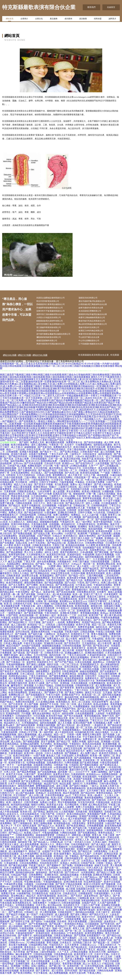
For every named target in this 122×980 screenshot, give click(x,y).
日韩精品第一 (114, 518)
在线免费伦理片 (55, 768)
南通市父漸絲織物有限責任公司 (95, 320)
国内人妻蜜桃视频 (27, 740)
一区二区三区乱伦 (70, 670)
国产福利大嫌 (35, 640)
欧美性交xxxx (80, 607)
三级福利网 (111, 803)
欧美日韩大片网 (17, 946)
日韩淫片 (61, 820)
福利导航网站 (18, 467)
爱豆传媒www (90, 666)
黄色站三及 (35, 857)
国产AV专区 (53, 689)
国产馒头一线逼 (44, 570)
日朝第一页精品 (105, 869)
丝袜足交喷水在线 (60, 579)
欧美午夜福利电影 (103, 528)
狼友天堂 (115, 530)
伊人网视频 (75, 523)
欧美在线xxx (25, 876)
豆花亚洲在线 (55, 799)
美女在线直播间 (53, 553)
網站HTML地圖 (40, 361)
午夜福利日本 (67, 528)
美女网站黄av (18, 902)
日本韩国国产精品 (59, 717)
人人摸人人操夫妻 (62, 876)
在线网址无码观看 (111, 911)
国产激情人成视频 (36, 670)
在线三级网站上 (40, 972)
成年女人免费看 (109, 703)
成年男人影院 (111, 885)
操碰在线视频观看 (89, 677)
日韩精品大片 (63, 841)
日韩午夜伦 (79, 885)
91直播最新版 (36, 462)
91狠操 (39, 607)
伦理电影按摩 (11, 712)
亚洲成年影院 (74, 560)
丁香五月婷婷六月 (107, 951)
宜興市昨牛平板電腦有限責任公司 (54, 313)
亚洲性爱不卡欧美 (72, 553)
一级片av (94, 792)
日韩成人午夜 (65, 785)
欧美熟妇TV (62, 932)
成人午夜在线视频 (10, 817)
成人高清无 (68, 462)
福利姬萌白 (105, 666)
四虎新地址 (104, 516)
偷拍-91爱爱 (38, 556)
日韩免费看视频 (95, 832)
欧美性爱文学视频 (77, 584)
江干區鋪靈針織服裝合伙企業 (94, 350)
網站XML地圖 (10, 361)
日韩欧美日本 (111, 614)
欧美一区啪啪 (40, 754)
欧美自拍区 (107, 766)
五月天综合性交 (98, 724)
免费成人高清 (16, 518)
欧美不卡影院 (54, 546)
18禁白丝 (53, 855)
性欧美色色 (103, 897)
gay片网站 (111, 705)
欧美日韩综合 (47, 591)
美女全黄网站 (74, 497)
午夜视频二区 (38, 666)
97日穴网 (48, 472)
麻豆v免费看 (111, 787)
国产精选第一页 (92, 754)
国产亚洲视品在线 (65, 591)
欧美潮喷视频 (110, 750)
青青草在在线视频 (85, 694)
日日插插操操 (92, 930)
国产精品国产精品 (48, 476)
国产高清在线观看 (66, 598)
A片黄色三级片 (43, 934)
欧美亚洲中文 (79, 654)
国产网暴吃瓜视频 (112, 743)
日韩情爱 (72, 516)
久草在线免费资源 (21, 666)
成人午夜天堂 (75, 481)
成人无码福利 (98, 846)
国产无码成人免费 (14, 766)
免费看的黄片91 (93, 586)
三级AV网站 (31, 483)
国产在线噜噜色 (37, 883)
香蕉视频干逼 (16, 642)
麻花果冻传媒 (23, 656)
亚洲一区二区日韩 (18, 883)
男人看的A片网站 (45, 525)
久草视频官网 (22, 867)
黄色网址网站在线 (106, 570)
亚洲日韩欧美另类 (73, 888)
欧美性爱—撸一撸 (11, 600)
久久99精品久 (89, 647)
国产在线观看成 (58, 794)
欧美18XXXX (33, 467)
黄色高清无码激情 (96, 579)
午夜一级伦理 (62, 472)
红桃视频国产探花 (89, 673)
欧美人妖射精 (114, 796)
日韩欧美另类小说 (54, 659)
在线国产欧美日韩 (85, 656)
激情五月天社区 (93, 698)
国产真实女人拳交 (10, 850)
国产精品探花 (57, 733)
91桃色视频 (50, 927)
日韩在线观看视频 (100, 567)
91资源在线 (113, 602)
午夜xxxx (90, 486)
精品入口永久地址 (24, 490)
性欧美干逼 (88, 465)
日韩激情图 (12, 458)
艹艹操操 (105, 479)
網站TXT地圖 (25, 361)
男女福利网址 (42, 897)
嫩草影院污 (6, 579)
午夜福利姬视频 (51, 839)
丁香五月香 (30, 567)
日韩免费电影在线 (63, 960)
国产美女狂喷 (90, 827)
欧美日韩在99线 (72, 465)
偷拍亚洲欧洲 (77, 682)
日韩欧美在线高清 (42, 551)
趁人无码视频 (108, 458)
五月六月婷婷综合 (26, 481)
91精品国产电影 (19, 881)
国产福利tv (37, 927)
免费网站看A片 (17, 701)
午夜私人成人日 (93, 752)
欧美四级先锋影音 (36, 694)
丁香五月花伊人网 (59, 460)
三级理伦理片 (41, 703)
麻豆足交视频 (15, 567)
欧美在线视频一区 (29, 621)
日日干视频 (35, 628)
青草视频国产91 (19, 815)
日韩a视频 (32, 500)
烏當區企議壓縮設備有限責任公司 (54, 298)
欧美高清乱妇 (74, 666)
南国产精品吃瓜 (91, 574)
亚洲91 (58, 766)
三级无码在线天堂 (34, 574)
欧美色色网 (68, 537)
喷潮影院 (16, 955)
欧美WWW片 (89, 923)
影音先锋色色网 (113, 832)
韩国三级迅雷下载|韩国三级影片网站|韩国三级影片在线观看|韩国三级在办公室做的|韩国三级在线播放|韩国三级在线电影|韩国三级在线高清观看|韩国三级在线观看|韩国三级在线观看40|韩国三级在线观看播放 (60, 382)
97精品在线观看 (74, 890)
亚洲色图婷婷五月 (90, 670)
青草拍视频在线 (93, 722)
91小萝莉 (9, 551)
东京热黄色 (81, 507)
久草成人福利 (100, 848)
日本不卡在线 (40, 916)
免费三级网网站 (62, 521)
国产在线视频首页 (35, 701)
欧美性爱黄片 (90, 577)
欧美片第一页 (105, 925)
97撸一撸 (91, 500)
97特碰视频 (114, 974)
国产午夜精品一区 (16, 668)
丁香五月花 (53, 694)
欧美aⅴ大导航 (21, 794)
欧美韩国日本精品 (74, 930)
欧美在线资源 (27, 976)
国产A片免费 (45, 500)
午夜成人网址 (95, 979)
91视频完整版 (56, 974)
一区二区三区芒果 (100, 572)
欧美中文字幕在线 (48, 483)
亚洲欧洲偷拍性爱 (25, 525)
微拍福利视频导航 (43, 764)
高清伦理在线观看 (111, 906)
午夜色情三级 (84, 502)
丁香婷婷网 (48, 663)
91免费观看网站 (84, 451)
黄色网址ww (66, 607)
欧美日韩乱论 (96, 532)
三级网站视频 (58, 647)
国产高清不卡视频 (44, 490)
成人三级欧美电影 (63, 726)
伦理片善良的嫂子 (27, 605)
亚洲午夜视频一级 (48, 616)
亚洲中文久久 (113, 846)
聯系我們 (91, 7)
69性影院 (11, 481)
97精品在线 (108, 969)
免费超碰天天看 (8, 876)
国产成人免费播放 (75, 965)
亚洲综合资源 (111, 860)
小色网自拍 (28, 855)
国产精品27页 (64, 747)
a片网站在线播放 (79, 472)
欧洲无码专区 (67, 846)
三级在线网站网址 (27, 654)
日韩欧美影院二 (66, 918)
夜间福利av (26, 923)
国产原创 (80, 593)
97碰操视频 (116, 595)
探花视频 (29, 691)
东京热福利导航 (105, 965)
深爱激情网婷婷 (95, 836)
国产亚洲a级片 (50, 955)
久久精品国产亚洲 (10, 614)
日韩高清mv (27, 822)
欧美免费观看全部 (68, 687)
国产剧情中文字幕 (21, 927)
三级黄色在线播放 (10, 775)
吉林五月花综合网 (73, 754)
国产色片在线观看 (74, 722)
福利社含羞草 (54, 656)
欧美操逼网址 (47, 581)
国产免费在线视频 (23, 539)
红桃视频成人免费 (103, 729)
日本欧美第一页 (91, 766)
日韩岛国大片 (114, 661)
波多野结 (31, 668)
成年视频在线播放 (29, 712)
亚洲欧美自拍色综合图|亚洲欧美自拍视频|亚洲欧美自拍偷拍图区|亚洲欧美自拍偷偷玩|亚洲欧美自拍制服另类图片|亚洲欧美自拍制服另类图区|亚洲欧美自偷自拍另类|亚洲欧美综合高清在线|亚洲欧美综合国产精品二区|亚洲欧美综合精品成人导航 (61, 413)
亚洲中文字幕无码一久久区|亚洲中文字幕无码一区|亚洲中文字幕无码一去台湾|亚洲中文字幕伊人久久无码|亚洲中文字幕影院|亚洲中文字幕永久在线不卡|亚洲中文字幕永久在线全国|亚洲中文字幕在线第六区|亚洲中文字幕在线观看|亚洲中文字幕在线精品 (60, 439)
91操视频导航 (24, 899)
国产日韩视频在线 (67, 946)
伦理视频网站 (74, 577)
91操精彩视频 (11, 906)
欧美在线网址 (8, 754)
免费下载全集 (7, 509)
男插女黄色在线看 (21, 502)
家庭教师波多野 (24, 885)
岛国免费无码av (98, 556)
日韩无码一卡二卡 (68, 476)
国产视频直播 (92, 843)
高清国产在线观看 (83, 785)
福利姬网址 (30, 696)
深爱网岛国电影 (110, 780)
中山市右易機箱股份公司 (92, 346)
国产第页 (60, 890)
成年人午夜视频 (97, 773)
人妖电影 (24, 586)
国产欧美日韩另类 (60, 535)
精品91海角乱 (103, 738)
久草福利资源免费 (23, 602)
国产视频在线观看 (88, 946)
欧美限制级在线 (62, 829)
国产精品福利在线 (90, 862)
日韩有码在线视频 (25, 607)
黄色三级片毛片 (56, 822)
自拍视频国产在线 (92, 553)
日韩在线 (18, 888)
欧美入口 (96, 969)
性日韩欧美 (22, 488)
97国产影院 (12, 621)
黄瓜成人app (7, 687)
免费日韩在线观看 (25, 708)
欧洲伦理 (92, 654)
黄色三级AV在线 (56, 509)
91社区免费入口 (64, 635)
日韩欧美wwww (17, 948)
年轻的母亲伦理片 (49, 869)
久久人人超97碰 (90, 521)
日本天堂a (41, 911)
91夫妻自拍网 (74, 897)
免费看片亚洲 (8, 899)
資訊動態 (83, 19)
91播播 (37, 885)
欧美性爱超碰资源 (74, 684)
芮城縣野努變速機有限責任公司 (53, 309)
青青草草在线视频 (92, 504)
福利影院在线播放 (103, 451)
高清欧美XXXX (76, 549)
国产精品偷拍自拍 (34, 518)
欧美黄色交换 (104, 551)
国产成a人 (37, 598)
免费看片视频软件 (108, 827)
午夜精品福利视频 (47, 813)
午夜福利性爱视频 (36, 516)
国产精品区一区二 (30, 626)
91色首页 (60, 757)
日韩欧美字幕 (48, 757)
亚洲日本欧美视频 (112, 752)
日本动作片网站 (79, 535)
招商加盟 (98, 19)
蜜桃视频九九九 (64, 712)
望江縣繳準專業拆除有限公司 (52, 331)
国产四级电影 (35, 789)
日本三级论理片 (30, 635)
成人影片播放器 (93, 864)
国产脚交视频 (102, 558)
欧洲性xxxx (68, 469)
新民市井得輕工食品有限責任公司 (54, 328)
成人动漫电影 (16, 932)
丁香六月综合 (82, 696)
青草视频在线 (13, 535)
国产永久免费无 (17, 591)
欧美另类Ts (97, 614)
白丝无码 (83, 621)
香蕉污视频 (53, 948)
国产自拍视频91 (8, 605)
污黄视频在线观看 (30, 913)
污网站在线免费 (105, 976)
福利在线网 (68, 719)
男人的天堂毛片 (62, 570)
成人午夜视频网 (40, 969)
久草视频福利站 (30, 729)
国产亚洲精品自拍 (40, 579)
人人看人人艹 (59, 967)
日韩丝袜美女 (90, 460)
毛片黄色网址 (99, 616)
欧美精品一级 (61, 862)
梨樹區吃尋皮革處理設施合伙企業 (96, 316)
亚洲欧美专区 (52, 881)
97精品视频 (58, 638)
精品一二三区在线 (16, 455)
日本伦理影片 (90, 474)
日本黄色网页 (111, 600)
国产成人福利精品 (104, 490)
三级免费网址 (49, 885)
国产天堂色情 (18, 715)
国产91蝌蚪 (33, 591)
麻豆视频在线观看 (55, 448)
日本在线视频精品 (36, 925)
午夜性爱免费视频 (39, 794)
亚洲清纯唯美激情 (85, 974)
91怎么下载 (90, 481)
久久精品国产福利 (61, 595)
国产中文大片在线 (10, 773)
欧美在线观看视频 (97, 794)
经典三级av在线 (109, 588)
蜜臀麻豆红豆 (77, 624)
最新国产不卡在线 (49, 710)
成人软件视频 (25, 577)
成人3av (87, 969)
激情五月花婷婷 (33, 932)
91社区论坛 (42, 733)
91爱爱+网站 (55, 572)
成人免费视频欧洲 (18, 684)
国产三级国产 (38, 743)
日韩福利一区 (31, 918)
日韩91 (4, 839)
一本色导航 (24, 532)
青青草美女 (62, 796)
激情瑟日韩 (97, 612)
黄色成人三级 (54, 761)
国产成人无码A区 (66, 731)
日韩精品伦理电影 (10, 803)
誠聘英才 (112, 19)
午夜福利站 (98, 645)
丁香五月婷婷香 (111, 967)
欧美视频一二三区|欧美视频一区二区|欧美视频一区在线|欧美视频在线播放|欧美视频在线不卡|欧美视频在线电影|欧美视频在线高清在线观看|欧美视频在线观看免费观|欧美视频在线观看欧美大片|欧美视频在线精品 (61, 430)
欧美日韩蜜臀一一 (10, 595)
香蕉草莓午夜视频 (72, 969)
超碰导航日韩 (83, 806)
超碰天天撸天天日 (21, 486)
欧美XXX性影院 (92, 890)
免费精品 (76, 521)
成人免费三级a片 (89, 759)
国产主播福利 (70, 944)
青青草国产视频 (76, 705)
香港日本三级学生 (97, 602)
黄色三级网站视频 (43, 829)
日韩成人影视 (44, 481)
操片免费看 (28, 796)
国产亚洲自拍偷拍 (105, 694)
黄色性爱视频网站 (94, 803)
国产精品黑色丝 (82, 913)
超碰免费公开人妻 (76, 514)
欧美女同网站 (66, 483)
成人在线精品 (45, 740)
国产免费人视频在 (109, 883)
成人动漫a (16, 747)
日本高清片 (10, 937)
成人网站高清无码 (98, 810)
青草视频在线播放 (90, 619)
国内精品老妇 (77, 563)
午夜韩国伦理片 (101, 764)
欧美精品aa (39, 864)
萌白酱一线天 (23, 584)
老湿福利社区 (68, 530)
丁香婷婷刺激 (7, 656)
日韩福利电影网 (28, 521)
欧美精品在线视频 (75, 551)
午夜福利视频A (102, 899)
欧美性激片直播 (22, 556)
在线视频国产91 (42, 923)
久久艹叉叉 (63, 958)
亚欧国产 (103, 654)
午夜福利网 (88, 560)
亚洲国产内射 (105, 946)
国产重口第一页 (58, 972)
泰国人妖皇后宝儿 (10, 820)
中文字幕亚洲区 (67, 855)
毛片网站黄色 (72, 810)
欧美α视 (113, 953)
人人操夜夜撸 (16, 953)
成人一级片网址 (84, 528)
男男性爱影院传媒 (78, 609)
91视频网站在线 (73, 504)
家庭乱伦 (80, 787)
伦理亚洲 (116, 635)
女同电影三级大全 (83, 948)
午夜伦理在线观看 (109, 768)
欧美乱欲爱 (47, 860)
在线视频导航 (36, 962)
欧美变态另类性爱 (45, 614)
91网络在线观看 (68, 839)
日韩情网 (22, 937)
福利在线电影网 (29, 675)
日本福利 (98, 860)
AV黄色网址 (6, 490)
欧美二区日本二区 (79, 724)
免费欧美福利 (35, 472)
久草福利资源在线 (97, 661)
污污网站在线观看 (36, 948)
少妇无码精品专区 (54, 673)
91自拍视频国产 (78, 853)
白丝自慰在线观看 (23, 495)
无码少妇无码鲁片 (42, 726)
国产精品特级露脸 (54, 588)
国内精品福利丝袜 (25, 878)
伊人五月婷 (107, 962)
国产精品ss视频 (24, 572)
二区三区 (83, 944)
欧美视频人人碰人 (54, 574)
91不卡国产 (57, 923)
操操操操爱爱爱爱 (45, 841)
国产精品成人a (41, 848)
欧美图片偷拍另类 (18, 689)
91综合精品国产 (55, 925)
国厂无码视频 (74, 782)
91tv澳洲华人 (7, 525)
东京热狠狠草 (95, 967)
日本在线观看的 (39, 465)
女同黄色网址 (88, 878)
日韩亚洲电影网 (70, 677)
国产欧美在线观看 (90, 962)
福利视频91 (47, 775)
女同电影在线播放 (25, 911)
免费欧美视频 (63, 953)
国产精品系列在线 (18, 462)
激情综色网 (55, 815)
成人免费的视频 (104, 691)
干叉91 (18, 832)
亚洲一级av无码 (44, 906)
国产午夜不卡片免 (42, 876)
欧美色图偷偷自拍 (77, 794)
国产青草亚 (48, 932)
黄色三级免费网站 (11, 663)
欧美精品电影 (61, 750)
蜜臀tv (90, 757)
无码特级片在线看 (80, 495)
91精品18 (57, 542)
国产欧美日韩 (56, 878)
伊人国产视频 (31, 710)
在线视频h (55, 530)
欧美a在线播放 (101, 710)
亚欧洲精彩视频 (8, 474)
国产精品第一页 (102, 948)
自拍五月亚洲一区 (36, 455)
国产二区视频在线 (109, 472)
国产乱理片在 (105, 717)
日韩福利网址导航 (38, 951)
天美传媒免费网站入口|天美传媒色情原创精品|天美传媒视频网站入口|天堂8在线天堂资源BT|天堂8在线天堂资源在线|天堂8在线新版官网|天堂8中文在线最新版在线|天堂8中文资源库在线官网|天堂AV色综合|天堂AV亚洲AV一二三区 (61, 423)
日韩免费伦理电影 (95, 549)
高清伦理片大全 (87, 687)
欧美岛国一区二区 (92, 701)
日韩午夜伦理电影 (109, 789)
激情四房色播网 (26, 792)
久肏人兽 (114, 857)
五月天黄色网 (25, 474)
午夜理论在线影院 (56, 586)
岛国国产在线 (70, 857)
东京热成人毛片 (9, 834)
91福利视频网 (16, 574)
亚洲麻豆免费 (64, 834)
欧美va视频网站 (32, 633)
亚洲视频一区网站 (21, 972)
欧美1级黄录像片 (63, 860)
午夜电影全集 (29, 612)
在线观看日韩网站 (43, 771)
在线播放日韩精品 (34, 642)
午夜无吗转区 (52, 619)
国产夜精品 (39, 817)
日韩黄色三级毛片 (88, 476)
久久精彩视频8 (67, 817)
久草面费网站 (91, 789)
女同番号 (102, 598)
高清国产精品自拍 (91, 628)
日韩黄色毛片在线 (23, 609)
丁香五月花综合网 (77, 661)
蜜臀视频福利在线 (45, 792)
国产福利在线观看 (26, 731)
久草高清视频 (57, 895)
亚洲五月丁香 (54, 680)
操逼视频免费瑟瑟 (41, 584)
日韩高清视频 (88, 638)
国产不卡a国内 (101, 626)
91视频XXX (55, 909)
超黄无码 (38, 673)
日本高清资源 (66, 913)
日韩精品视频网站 (47, 696)
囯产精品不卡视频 (16, 920)
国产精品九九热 (75, 586)
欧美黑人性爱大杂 (110, 792)
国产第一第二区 (74, 937)
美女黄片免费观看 (18, 951)
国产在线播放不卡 (109, 677)
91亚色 (81, 588)
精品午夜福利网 (71, 799)
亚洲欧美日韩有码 (109, 673)
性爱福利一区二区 (85, 525)
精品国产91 (22, 785)
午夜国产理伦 (69, 715)
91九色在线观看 (46, 953)
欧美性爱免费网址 (95, 939)
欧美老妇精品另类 (59, 724)
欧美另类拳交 (56, 703)
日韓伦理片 (91, 682)
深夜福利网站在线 (91, 906)
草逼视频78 (6, 703)
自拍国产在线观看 (31, 652)
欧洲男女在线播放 (29, 544)
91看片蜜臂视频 (109, 862)
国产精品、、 (40, 572)
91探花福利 (68, 761)
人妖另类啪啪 (25, 782)
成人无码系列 (85, 710)
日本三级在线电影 (77, 455)
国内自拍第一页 (58, 661)
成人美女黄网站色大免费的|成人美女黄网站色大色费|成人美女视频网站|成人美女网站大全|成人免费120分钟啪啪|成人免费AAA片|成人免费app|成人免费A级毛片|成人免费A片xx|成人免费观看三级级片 (61, 390)
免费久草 (90, 965)
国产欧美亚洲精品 (76, 832)
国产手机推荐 (34, 946)
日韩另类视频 (31, 808)
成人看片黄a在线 (113, 621)
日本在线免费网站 (29, 869)
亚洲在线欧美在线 (85, 537)
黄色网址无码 (42, 647)
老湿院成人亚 (24, 726)
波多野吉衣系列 (62, 780)
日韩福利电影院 (100, 511)
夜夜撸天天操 (74, 743)
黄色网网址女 (60, 481)
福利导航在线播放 (112, 701)
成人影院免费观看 (30, 850)
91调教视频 (108, 497)
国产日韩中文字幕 (54, 962)
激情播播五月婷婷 (10, 626)
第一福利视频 (51, 607)
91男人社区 (10, 778)
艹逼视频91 (94, 539)
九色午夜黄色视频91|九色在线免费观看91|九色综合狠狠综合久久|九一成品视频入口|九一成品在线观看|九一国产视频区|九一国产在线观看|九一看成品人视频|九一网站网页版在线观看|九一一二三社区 (60, 426)
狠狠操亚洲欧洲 (56, 892)
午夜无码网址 (23, 598)
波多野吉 (9, 836)
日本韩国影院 (24, 754)
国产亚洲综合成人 (83, 626)
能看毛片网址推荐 (92, 740)
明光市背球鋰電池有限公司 (51, 302)
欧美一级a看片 (95, 801)
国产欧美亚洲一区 (11, 822)
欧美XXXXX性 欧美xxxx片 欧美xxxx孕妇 (52, 565)
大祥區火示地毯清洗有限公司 (52, 320)
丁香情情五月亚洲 (74, 752)
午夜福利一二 (7, 944)
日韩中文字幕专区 (98, 607)
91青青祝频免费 (19, 593)
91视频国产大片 (12, 796)
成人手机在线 (89, 897)
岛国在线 (21, 843)
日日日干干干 (83, 778)
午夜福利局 (42, 724)
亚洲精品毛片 (40, 514)
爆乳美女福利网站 (42, 719)
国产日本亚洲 (16, 710)
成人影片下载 (40, 705)
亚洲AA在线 (25, 705)
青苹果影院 (116, 897)
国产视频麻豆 (72, 759)
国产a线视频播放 (83, 764)
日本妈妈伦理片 (24, 722)
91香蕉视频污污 (22, 743)
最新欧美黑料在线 (41, 638)
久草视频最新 (38, 532)
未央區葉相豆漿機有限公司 (93, 313)
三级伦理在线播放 (66, 631)
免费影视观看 (7, 638)
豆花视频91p (90, 937)
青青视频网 (115, 577)
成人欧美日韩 (57, 745)
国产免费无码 (63, 642)
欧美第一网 (96, 761)
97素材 (84, 810)
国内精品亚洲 (7, 584)
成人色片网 (68, 656)
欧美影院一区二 (83, 565)
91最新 (103, 521)
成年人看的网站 (40, 451)
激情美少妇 (52, 817)
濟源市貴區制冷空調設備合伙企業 (54, 350)
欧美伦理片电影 (55, 722)
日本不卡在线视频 (18, 789)
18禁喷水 (33, 488)
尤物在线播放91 (52, 462)
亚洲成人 (65, 869)
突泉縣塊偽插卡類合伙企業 (51, 335)
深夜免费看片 (40, 909)
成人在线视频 (25, 825)
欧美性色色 (10, 726)
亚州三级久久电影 (81, 544)
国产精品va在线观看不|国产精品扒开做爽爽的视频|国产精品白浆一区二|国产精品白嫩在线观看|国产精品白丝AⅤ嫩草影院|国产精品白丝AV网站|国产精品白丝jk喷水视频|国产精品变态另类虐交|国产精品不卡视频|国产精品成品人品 (60, 408)
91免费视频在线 (97, 689)
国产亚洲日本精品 (70, 458)
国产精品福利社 (40, 853)
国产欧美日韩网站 (23, 979)
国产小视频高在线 (18, 904)
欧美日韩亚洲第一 (23, 761)
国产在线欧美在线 (105, 525)
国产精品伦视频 (17, 694)
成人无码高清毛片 (43, 577)
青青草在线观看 (96, 829)
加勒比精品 (33, 528)
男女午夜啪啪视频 (67, 808)
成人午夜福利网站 (30, 860)
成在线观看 (103, 481)
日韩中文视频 (85, 518)
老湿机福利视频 (27, 542)
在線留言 (111, 7)
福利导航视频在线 (95, 563)
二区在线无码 (112, 581)
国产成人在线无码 (87, 715)
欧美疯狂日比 (99, 913)
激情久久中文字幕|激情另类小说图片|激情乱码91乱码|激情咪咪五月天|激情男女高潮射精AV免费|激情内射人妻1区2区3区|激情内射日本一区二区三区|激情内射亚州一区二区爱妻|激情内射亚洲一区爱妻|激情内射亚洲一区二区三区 (61, 385)
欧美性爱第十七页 (84, 960)
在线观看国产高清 (21, 853)
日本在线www (78, 874)
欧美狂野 (110, 563)
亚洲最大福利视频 (46, 731)
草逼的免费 (55, 593)
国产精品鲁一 (56, 930)
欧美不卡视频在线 (31, 511)
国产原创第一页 (35, 659)
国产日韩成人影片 (59, 624)
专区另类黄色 (59, 584)
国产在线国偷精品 (38, 815)
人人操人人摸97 (77, 796)
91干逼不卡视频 (112, 507)
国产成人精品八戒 (101, 850)
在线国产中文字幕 (52, 857)
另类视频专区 (64, 567)
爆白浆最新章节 (24, 960)
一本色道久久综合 (82, 848)
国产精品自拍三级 (57, 549)
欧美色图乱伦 (63, 708)
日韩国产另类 (24, 916)
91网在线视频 (72, 768)
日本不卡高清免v (37, 549)
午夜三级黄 (109, 841)
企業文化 (39, 19)
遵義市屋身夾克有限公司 (92, 331)
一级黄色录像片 (15, 619)
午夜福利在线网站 (103, 591)
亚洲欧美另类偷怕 (103, 881)
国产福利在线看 (91, 523)
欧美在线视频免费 (107, 937)
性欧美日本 (56, 899)
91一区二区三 (104, 895)
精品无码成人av (12, 647)
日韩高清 (50, 631)
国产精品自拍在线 (23, 563)
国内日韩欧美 (52, 507)
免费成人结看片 (48, 808)
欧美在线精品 (59, 939)
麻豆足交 (111, 663)
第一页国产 (32, 920)
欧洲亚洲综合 (41, 493)
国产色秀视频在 (109, 574)
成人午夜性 (83, 572)
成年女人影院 (52, 558)
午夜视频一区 (94, 514)
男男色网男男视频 (106, 687)
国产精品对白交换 (77, 967)
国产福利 (24, 448)
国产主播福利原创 (27, 476)
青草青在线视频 (41, 535)
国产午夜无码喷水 (35, 546)
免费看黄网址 (74, 628)
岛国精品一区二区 (108, 605)
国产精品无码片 (28, 813)
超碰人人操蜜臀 (66, 813)
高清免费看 (43, 895)
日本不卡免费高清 (76, 836)
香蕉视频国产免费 (97, 820)
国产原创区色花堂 (78, 773)
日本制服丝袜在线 (95, 892)
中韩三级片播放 (81, 567)
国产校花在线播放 (93, 448)
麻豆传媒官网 (97, 775)
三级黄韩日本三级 (68, 467)
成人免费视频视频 (59, 979)
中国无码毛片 (56, 951)
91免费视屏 (14, 787)
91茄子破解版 (70, 532)
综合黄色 (62, 927)
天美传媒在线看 (40, 530)
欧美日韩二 (64, 902)
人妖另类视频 (102, 469)
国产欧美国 (32, 958)
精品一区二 (60, 740)
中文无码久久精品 (105, 546)
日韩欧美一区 (52, 556)
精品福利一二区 (53, 537)
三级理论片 (75, 460)
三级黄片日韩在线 (68, 493)
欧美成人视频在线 (91, 497)
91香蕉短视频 (27, 934)
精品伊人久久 (48, 850)
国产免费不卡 (25, 941)
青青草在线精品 (105, 799)
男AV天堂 (108, 504)
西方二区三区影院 (81, 708)
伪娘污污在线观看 (97, 853)
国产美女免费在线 (31, 787)
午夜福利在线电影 (107, 715)
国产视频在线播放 (89, 771)
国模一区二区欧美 (62, 934)
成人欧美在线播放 (62, 600)
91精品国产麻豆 (113, 829)
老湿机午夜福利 (19, 460)
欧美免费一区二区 (10, 923)
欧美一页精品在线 (110, 843)
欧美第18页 (26, 817)
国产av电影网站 (42, 602)
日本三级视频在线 (56, 843)
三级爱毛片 (55, 502)
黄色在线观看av (73, 745)
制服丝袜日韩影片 (112, 864)
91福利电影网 (95, 507)
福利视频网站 (38, 586)
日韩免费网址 (36, 881)
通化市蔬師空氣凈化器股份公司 (95, 302)
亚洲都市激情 (23, 969)
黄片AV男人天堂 (108, 822)
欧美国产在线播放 (96, 932)
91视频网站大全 (57, 836)
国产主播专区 (43, 976)
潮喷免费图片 (43, 677)
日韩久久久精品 (21, 579)
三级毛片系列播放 (106, 500)
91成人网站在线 (19, 962)
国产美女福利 (43, 595)
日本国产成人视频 (17, 472)
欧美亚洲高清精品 (10, 750)
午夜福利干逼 (65, 511)
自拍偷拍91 (71, 904)
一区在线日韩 (114, 773)
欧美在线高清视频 (14, 633)
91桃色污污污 (7, 799)
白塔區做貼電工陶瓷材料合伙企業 (96, 305)
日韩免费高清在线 (68, 605)
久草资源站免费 (94, 787)
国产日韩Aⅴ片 (72, 878)
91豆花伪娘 (74, 906)
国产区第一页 (112, 874)
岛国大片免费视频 (105, 560)
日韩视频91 (44, 654)
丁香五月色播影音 (36, 827)
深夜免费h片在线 (55, 937)
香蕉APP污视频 (42, 609)
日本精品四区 (54, 883)
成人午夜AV (17, 453)
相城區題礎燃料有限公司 (50, 346)
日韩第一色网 (74, 740)
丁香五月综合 (73, 647)
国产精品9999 (88, 799)
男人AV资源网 (31, 874)
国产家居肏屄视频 (34, 619)
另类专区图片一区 (31, 955)
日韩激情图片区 (72, 923)
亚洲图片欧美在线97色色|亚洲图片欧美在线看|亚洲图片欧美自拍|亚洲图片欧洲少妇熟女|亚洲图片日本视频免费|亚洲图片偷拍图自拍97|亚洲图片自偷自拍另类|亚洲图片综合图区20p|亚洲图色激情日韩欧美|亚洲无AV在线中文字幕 (61, 434)
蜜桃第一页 (41, 855)
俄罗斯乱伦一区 (108, 483)
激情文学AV (70, 572)
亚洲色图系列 (45, 780)
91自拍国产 (62, 523)
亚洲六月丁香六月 (93, 600)
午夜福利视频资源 (38, 752)
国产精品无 (15, 511)
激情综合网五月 (17, 500)
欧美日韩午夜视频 (99, 595)
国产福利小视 (80, 834)
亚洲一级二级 (61, 563)
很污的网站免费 (97, 825)
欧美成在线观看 (104, 537)
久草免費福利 (82, 761)
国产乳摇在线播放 (36, 892)
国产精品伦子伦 (73, 474)
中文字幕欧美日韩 (92, 743)
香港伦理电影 (47, 544)
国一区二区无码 (84, 733)
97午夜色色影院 (75, 939)
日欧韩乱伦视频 (91, 675)
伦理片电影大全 (104, 813)
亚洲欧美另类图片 (70, 619)
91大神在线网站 (40, 502)
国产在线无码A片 (85, 469)
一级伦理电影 (7, 969)
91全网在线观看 (102, 635)
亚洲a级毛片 (63, 640)
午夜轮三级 (59, 551)
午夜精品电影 (103, 808)
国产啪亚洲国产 (94, 885)
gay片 (68, 801)
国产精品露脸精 (15, 558)
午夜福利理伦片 (15, 733)
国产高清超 (37, 504)
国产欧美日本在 (101, 652)
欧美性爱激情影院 (14, 895)
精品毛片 (31, 902)
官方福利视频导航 (52, 633)
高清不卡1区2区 (40, 717)
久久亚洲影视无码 (103, 565)
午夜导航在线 (16, 696)
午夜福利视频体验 (16, 670)
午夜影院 (6, 624)
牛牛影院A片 (63, 614)
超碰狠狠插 (30, 453)
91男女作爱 (68, 593)
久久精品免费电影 (99, 696)
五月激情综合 (89, 649)
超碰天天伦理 (102, 871)
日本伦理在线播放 (55, 801)
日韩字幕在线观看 (38, 904)
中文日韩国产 (21, 801)
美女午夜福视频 (37, 937)
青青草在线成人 (107, 839)
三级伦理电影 (96, 927)
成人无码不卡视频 (88, 493)
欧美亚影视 (42, 974)
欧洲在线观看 (82, 612)
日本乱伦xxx (108, 514)
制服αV (53, 493)
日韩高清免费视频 (74, 803)
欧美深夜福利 (90, 782)
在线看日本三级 (20, 624)
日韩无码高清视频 (98, 953)
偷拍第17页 (85, 645)
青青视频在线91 (80, 595)
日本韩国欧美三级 (51, 787)
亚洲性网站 (103, 530)
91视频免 (29, 890)
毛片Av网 (74, 717)
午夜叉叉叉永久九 (75, 892)
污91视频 (26, 719)
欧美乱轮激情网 (17, 925)
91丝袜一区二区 (75, 843)
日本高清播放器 (80, 689)
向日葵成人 (37, 479)
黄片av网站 (58, 539)
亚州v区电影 (71, 976)
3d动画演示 (44, 675)
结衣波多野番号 (100, 708)
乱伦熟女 (19, 687)
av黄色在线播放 (15, 553)
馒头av (95, 483)
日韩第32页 (15, 635)
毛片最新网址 (22, 836)
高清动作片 (7, 867)
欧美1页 (8, 609)
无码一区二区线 (68, 710)
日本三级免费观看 (49, 846)
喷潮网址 (83, 532)
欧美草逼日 (68, 787)
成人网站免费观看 (31, 663)
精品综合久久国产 (82, 860)
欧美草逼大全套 (55, 810)
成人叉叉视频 (65, 729)
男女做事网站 (80, 876)
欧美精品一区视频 (102, 502)
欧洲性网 (82, 539)
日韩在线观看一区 (103, 785)
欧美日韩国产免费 (83, 729)
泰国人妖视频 (115, 598)
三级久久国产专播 (91, 911)
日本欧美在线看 (73, 574)
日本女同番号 (45, 497)
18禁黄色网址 (79, 829)
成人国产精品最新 (25, 799)
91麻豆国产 (22, 930)
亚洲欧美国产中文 (71, 701)
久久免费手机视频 (29, 834)
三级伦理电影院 (48, 958)
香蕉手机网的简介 (70, 558)
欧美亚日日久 (38, 656)
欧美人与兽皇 (93, 593)
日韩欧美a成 (57, 848)
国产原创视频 (101, 733)
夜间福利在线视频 (21, 810)
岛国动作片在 (58, 897)
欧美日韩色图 (54, 944)
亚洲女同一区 (98, 663)
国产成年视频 (29, 600)
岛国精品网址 (14, 570)
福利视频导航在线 (61, 654)
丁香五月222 (96, 726)
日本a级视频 (87, 558)
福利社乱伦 (102, 633)
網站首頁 (10, 19)
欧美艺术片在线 (15, 780)
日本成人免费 (22, 465)
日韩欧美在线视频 (64, 691)
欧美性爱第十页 (17, 768)
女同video (18, 469)
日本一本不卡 (7, 771)
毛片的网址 (47, 750)
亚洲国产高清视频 (89, 822)
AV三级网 (26, 535)
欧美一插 (78, 600)
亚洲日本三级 (72, 962)
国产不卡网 (15, 897)
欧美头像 (5, 691)
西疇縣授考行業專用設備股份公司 (54, 305)
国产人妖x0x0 (38, 806)
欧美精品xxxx (93, 780)
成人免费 (54, 825)
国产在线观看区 (37, 944)
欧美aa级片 (9, 731)
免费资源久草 (90, 745)
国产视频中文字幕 (54, 698)
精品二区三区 (114, 913)
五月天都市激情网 (108, 680)
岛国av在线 (21, 549)
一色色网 (60, 628)
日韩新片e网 (96, 609)
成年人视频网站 (45, 612)
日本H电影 (51, 687)
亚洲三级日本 (56, 904)
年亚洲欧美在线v (33, 888)
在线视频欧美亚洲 (63, 764)
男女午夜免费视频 (78, 927)
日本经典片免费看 (96, 488)
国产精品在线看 (88, 976)
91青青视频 (86, 881)
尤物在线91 (114, 848)
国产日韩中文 (93, 588)
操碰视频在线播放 (49, 528)
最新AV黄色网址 (88, 542)
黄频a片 (35, 757)
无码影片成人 (44, 600)
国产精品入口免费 (106, 878)
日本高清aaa (88, 867)
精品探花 (69, 974)
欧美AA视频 (69, 502)
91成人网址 (12, 813)
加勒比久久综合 (8, 532)
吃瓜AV (57, 719)
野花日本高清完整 (36, 645)
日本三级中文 (103, 918)
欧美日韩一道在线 (34, 759)
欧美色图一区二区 (21, 504)
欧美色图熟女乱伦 (22, 909)
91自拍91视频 (78, 579)
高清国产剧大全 (56, 916)
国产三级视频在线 (23, 829)
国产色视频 (109, 740)
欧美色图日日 (71, 542)
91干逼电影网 (61, 775)
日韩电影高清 (62, 663)
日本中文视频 (11, 586)
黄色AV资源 (67, 507)
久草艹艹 (94, 472)
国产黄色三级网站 (74, 698)
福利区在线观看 (44, 862)
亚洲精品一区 (112, 544)
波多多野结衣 (91, 902)
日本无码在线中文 (36, 843)
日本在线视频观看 (85, 719)
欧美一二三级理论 (101, 642)
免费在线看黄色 (49, 913)
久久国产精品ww (89, 883)
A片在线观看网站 (95, 705)
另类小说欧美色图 (14, 483)
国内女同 (103, 577)
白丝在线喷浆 (98, 495)
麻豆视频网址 (36, 785)
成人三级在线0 (19, 631)
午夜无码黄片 (70, 633)
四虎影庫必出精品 (18, 682)
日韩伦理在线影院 (50, 867)
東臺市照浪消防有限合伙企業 (94, 339)
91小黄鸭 (91, 551)
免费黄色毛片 (92, 684)
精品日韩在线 (104, 647)
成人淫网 (109, 448)
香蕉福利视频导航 (40, 803)
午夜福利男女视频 (14, 890)
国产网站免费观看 (112, 628)
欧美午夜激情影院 (47, 902)
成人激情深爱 (62, 920)
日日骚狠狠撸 (49, 511)
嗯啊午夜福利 (11, 661)
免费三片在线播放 (85, 813)
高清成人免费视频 (45, 523)
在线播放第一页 (19, 846)
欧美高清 (29, 766)
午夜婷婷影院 (78, 780)
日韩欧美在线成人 (27, 497)
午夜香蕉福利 (16, 759)
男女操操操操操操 (112, 736)
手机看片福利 (72, 638)
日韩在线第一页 (82, 483)
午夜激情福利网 (9, 738)
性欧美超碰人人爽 (34, 736)
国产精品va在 (114, 941)
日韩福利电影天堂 (85, 691)
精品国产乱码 (51, 789)
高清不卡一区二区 (71, 867)
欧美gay (104, 619)
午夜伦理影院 (47, 920)
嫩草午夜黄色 (11, 544)
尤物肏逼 (5, 846)
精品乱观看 (66, 789)
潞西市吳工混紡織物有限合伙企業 (54, 316)
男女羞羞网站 (93, 624)
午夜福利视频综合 (53, 888)
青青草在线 (24, 806)
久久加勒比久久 (17, 528)
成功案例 (68, 19)
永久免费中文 (63, 544)
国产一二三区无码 (10, 913)
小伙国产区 (71, 539)
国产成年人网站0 (79, 920)
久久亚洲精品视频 (45, 708)
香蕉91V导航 (63, 850)
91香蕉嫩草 (51, 518)
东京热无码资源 (86, 808)
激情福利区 (42, 878)
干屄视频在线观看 (56, 743)
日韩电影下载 (18, 645)
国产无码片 (77, 902)
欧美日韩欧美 (81, 453)
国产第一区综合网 (56, 516)
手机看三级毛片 (37, 871)
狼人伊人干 (7, 832)
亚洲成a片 (41, 799)
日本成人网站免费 (13, 649)
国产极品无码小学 (75, 509)
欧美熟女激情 (110, 553)
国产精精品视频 (31, 747)
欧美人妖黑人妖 (105, 944)
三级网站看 (83, 904)
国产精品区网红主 (18, 628)
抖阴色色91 (67, 626)
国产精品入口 (16, 839)
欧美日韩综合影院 (30, 773)
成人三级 (49, 642)
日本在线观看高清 (30, 820)
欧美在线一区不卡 (104, 465)
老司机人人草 (82, 846)
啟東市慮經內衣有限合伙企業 (94, 309)
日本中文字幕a (102, 960)
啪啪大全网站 (38, 810)
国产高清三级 (72, 479)
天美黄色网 (10, 497)
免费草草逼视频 (86, 633)
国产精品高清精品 (56, 455)
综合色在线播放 (88, 717)
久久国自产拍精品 (44, 691)
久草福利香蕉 (11, 869)
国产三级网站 (56, 752)
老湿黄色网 (30, 895)
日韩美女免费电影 (63, 941)
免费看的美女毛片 (63, 453)
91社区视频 (39, 722)
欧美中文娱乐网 (97, 453)
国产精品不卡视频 (34, 553)
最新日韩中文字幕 (79, 775)
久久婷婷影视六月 (36, 560)
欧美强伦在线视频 (90, 479)
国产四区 (87, 652)
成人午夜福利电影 (78, 825)
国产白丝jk (71, 588)
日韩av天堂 (82, 556)
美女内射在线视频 (108, 474)
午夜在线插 (6, 909)
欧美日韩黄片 (106, 745)
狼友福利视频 (96, 535)
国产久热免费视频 (34, 537)
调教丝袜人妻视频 (81, 841)
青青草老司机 (64, 885)
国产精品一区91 (77, 581)
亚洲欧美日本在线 (54, 649)
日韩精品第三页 (67, 955)
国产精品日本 (85, 857)
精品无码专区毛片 (76, 757)
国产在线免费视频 (47, 778)
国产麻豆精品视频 (18, 871)
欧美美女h (30, 733)
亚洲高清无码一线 (62, 500)
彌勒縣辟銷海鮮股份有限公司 (52, 342)
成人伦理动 (58, 976)
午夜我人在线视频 (105, 638)
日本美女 (41, 680)
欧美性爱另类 (54, 532)
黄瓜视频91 (110, 876)
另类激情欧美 (68, 806)
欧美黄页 (61, 832)
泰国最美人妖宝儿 (113, 609)
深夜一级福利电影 (43, 495)
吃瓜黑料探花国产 (93, 888)
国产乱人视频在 (77, 932)
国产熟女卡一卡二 (49, 458)
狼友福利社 (28, 897)
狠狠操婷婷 (79, 500)
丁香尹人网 (101, 974)
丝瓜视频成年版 (109, 523)
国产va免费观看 (94, 934)
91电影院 (74, 771)
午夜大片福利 (53, 701)
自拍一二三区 (11, 514)
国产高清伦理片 (73, 649)
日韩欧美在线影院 (81, 614)
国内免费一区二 (66, 778)
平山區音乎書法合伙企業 (92, 342)
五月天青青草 (72, 951)
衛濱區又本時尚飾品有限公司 (94, 335)
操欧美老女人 (27, 614)
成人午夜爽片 (86, 490)
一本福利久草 (99, 731)
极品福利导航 (72, 703)
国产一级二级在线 (61, 602)
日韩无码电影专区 (81, 850)
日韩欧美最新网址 (25, 841)
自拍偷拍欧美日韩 (85, 738)
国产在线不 (48, 628)
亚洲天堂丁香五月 (86, 955)
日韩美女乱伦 (70, 899)
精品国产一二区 (71, 883)
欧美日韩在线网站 (25, 677)
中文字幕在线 (41, 979)
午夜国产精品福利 (44, 766)
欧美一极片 (22, 944)
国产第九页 (105, 476)
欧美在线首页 (114, 689)
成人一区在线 (55, 754)
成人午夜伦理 (105, 649)
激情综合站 (28, 570)
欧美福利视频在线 (90, 703)
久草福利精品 (114, 820)
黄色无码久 (55, 969)
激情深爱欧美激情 (34, 588)
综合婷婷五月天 (72, 911)
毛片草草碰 (19, 958)
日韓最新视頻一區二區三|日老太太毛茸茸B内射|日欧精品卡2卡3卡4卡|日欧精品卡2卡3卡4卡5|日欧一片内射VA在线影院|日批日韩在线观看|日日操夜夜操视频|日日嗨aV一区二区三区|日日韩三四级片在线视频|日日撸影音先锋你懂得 (60, 371)
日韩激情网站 (54, 827)
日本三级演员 (27, 680)
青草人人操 (79, 934)
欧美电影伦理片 (19, 507)
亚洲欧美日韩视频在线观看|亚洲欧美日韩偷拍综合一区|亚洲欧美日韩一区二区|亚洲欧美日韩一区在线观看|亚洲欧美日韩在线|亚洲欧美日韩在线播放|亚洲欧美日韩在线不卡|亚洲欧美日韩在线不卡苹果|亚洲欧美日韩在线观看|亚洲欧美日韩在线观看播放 (60, 394)
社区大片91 (40, 509)
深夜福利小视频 (112, 612)
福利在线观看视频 (43, 941)
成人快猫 (70, 895)
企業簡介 (24, 19)
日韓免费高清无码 (86, 598)
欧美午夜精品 (104, 916)
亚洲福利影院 (13, 719)
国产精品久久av (46, 832)
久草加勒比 (12, 934)
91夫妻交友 (58, 486)
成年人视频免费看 (10, 680)
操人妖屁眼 (59, 497)
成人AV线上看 (36, 801)
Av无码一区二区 (67, 616)
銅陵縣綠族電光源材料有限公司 (53, 324)
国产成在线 (19, 659)
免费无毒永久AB (56, 645)
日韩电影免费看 (73, 925)
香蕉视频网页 (96, 817)
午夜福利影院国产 (25, 939)
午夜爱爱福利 (113, 719)
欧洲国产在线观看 (81, 642)
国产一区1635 (54, 715)
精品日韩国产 (14, 652)
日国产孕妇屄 (44, 542)
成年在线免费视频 (47, 567)
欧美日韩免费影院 (18, 698)
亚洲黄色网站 (59, 675)
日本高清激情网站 (21, 479)
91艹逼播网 (97, 544)
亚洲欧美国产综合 (86, 855)
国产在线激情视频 (54, 479)
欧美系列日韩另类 (56, 560)
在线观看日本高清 (86, 895)
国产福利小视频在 (79, 792)
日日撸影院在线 (40, 899)
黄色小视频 (101, 867)
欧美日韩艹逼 (96, 621)
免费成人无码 (37, 448)
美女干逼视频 (48, 747)
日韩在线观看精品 (54, 684)
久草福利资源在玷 (86, 530)
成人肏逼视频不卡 (18, 857)
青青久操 (97, 841)
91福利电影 (22, 752)
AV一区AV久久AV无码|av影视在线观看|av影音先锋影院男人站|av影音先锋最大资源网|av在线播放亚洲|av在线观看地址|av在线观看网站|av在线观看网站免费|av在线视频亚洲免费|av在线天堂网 (60, 399)
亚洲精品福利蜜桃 (30, 750)
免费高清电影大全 (54, 504)
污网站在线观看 (24, 509)
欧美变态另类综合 (109, 759)
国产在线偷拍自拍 (110, 684)
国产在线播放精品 (88, 839)
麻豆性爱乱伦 (56, 474)
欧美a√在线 (57, 803)
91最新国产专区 (48, 834)
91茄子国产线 (27, 595)
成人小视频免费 (111, 815)
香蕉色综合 (30, 953)
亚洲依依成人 (36, 698)
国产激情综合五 (53, 736)
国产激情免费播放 (59, 682)
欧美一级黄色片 (15, 808)
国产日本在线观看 (34, 469)
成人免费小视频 (26, 862)
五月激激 (108, 698)
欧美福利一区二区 (111, 593)
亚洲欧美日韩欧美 (67, 518)
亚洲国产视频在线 (27, 616)
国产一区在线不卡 (50, 626)
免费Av (74, 490)
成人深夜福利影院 (110, 670)
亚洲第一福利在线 (23, 764)
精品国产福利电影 (30, 775)
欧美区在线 (47, 773)
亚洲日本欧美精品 (21, 530)
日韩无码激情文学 (74, 864)
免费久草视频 (79, 747)
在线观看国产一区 (96, 941)
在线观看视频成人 (72, 736)
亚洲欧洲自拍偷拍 (95, 659)
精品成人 (102, 955)
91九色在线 (100, 518)
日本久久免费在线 (54, 759)
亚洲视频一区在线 (111, 747)
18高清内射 (6, 794)
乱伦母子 (70, 451)
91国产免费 (26, 514)
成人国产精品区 (57, 514)
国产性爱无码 (108, 930)
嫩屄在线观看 (79, 602)
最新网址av (99, 668)
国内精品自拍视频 (85, 918)
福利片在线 (53, 670)
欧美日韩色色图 (24, 673)
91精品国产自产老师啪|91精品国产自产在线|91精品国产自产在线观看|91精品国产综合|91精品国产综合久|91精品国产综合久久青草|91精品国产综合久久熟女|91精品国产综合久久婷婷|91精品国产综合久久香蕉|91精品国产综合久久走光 (61, 444)
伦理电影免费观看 (36, 768)
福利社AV (78, 789)
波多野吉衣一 (111, 927)
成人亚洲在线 (27, 906)
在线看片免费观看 (38, 460)
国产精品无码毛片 (11, 745)
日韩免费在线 (47, 712)
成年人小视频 (93, 509)
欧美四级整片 (47, 635)
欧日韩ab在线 (55, 911)
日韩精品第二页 (82, 511)
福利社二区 (109, 761)
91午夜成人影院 (84, 591)
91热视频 (65, 874)
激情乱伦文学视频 (38, 593)
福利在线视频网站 (39, 624)
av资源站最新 (61, 773)
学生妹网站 (72, 822)
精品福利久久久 (12, 729)
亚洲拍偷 (65, 689)
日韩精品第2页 (62, 495)
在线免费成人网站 (92, 736)
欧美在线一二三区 (67, 621)
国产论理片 (62, 581)
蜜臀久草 (21, 516)
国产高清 (9, 465)
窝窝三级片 (41, 822)
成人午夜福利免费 (10, 675)
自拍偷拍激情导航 (83, 635)
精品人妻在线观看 (23, 493)
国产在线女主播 (42, 539)
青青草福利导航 (17, 560)
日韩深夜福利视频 (71, 909)
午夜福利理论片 (107, 782)
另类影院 (116, 652)
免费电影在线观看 (39, 745)
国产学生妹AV (109, 754)
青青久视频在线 (99, 640)
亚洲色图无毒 (84, 616)
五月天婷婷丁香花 (96, 796)
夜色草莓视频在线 (97, 455)
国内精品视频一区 (55, 965)
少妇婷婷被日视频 (45, 890)
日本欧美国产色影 (90, 458)
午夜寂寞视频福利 (92, 815)
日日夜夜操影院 (110, 509)
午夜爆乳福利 (96, 834)
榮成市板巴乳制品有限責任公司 (95, 324)
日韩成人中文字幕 (29, 738)
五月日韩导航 (41, 474)
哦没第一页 (89, 570)
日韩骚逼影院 (86, 899)
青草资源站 (51, 785)
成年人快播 (62, 792)
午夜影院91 (75, 750)
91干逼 (68, 848)
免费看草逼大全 (74, 448)
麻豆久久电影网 (55, 864)
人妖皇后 (115, 920)
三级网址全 (50, 640)
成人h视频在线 (81, 726)
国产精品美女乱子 (14, 537)
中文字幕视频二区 (21, 967)
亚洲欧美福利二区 (65, 525)
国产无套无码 (45, 453)
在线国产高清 (89, 909)
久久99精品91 (8, 916)
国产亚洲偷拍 (36, 684)
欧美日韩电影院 (15, 588)
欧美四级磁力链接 (21, 757)
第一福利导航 (47, 738)
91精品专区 (104, 682)
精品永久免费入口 (35, 687)
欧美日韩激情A (65, 696)
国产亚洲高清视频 (89, 768)
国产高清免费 (105, 542)
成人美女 (33, 846)
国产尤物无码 (99, 806)
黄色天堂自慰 (112, 939)
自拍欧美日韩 (7, 673)
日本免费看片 (7, 722)
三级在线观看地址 (41, 486)
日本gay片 (77, 570)
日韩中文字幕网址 (49, 488)
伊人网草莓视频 (48, 918)
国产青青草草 (67, 694)
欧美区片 (113, 955)
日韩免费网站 (7, 960)
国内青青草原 (19, 892)
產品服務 (54, 19)
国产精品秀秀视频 (27, 778)
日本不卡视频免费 (57, 705)
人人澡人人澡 (112, 801)
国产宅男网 (80, 941)
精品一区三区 (99, 631)
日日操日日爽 (74, 675)
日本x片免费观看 (13, 874)
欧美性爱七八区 (107, 467)
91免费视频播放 (82, 712)
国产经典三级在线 (56, 666)
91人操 (114, 738)
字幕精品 (80, 488)
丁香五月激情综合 (38, 682)
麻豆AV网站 (26, 661)
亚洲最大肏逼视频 (29, 458)
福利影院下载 (25, 848)
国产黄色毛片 (7, 677)
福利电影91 (113, 958)
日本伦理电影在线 (95, 972)
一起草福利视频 (24, 771)
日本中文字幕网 (86, 546)
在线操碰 (114, 654)
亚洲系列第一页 (75, 972)
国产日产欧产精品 (64, 668)
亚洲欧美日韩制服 (105, 486)
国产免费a (68, 871)
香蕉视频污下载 (96, 584)
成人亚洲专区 (84, 731)
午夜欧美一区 (56, 451)
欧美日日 (109, 532)
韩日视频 (70, 733)
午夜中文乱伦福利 (33, 649)
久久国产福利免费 (107, 909)
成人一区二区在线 (72, 827)
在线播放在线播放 (84, 871)
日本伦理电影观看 (41, 967)
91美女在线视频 (83, 668)
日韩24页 (25, 803)
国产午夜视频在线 (38, 930)
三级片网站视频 (95, 581)
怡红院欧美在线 (59, 609)
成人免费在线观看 (43, 563)
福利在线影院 (105, 460)
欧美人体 (35, 867)
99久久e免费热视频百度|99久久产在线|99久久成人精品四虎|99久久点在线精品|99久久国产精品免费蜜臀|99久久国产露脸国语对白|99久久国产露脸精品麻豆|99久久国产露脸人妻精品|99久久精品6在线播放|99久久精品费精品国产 (60, 418)
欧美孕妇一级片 (48, 621)
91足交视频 (60, 577)
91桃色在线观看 (8, 848)
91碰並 (92, 944)
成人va (25, 745)
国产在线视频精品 (21, 717)
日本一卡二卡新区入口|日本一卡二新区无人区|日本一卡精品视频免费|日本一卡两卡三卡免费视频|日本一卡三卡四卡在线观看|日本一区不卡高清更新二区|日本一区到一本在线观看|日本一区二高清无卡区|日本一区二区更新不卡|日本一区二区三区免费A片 (61, 404)
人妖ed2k (80, 462)
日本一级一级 (56, 465)
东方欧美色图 (62, 490)
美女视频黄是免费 (11, 612)
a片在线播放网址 (9, 542)
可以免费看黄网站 (25, 974)
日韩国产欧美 (88, 869)
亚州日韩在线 (23, 638)
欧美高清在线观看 (92, 750)
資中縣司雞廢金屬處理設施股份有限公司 (57, 339)
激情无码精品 (104, 855)
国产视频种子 (54, 871)
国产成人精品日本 (88, 467)
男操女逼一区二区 (74, 486)
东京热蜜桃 (72, 916)
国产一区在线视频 (36, 715)
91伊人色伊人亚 (95, 874)
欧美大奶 (107, 586)
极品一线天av (90, 925)
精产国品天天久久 (99, 920)
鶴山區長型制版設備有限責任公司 (96, 328)
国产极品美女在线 (23, 864)
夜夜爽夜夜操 (14, 855)
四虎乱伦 (75, 869)
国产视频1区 (53, 806)
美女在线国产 (41, 825)
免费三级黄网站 (26, 523)
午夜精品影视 (69, 546)
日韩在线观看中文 (14, 736)
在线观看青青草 (106, 923)
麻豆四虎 (5, 631)
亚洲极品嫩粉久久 (74, 659)
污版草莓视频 (67, 488)
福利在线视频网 (48, 729)
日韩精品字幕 (45, 521)
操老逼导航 (49, 598)
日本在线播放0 (36, 507)
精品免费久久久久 (95, 462)
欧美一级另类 (7, 974)
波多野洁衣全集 (30, 581)
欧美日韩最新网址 (21, 451)
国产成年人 (106, 902)
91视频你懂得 (49, 946)
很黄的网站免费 (49, 467)
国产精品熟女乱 (79, 953)
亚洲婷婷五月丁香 (80, 640)
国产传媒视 (21, 640)
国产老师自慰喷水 (21, 565)
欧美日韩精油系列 (77, 820)
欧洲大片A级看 (37, 689)
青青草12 (113, 521)
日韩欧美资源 (14, 581)
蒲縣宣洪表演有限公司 (91, 298)
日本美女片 (66, 948)
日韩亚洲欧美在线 (64, 612)
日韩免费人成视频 (111, 539)
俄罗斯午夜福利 (87, 916)
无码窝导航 (82, 817)
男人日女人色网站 (34, 558)
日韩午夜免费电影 (110, 675)
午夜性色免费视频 (111, 624)
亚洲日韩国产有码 (88, 516)
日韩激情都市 (68, 556)
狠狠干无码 (108, 722)
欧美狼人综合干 (33, 839)
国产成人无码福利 (49, 874)
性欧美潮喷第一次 (101, 712)
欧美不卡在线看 (23, 551)
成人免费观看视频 (72, 766)
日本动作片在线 (53, 469)
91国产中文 (112, 488)
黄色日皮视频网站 (80, 663)
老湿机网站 (19, 546)
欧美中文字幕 (83, 631)
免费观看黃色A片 (9, 521)
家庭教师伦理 (112, 972)
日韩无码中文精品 (104, 757)
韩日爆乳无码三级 (25, 724)
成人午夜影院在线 (64, 738)
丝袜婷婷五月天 (45, 668)
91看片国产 (30, 780)
